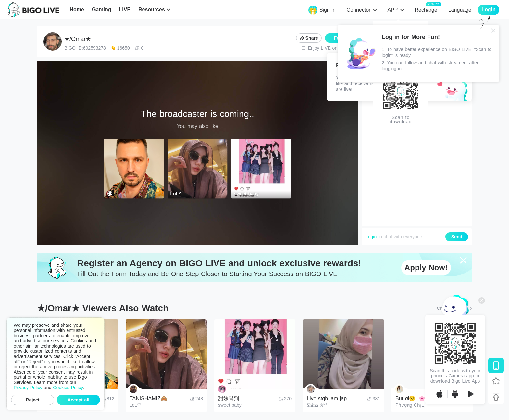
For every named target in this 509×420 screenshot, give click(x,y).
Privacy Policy (28, 388)
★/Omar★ (78, 39)
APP (392, 10)
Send (457, 237)
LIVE (125, 10)
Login (371, 237)
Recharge (426, 10)
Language (460, 10)
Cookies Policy (68, 388)
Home (77, 10)
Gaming (102, 10)
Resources (152, 10)
